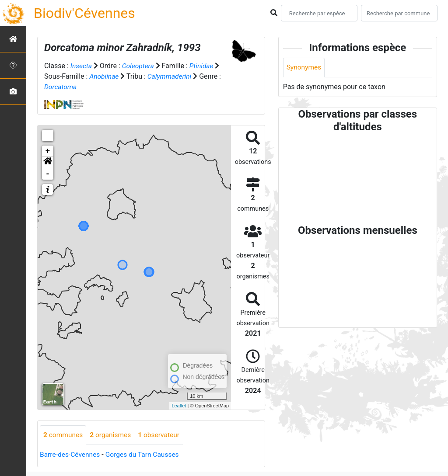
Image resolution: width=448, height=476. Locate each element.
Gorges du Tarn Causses (145, 454)
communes (64, 435)
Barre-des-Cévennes (71, 454)
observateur (162, 435)
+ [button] (48, 151)
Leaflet (179, 405)
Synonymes (304, 68)
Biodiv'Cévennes (84, 13)
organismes (112, 435)
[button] (48, 162)
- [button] (48, 174)
